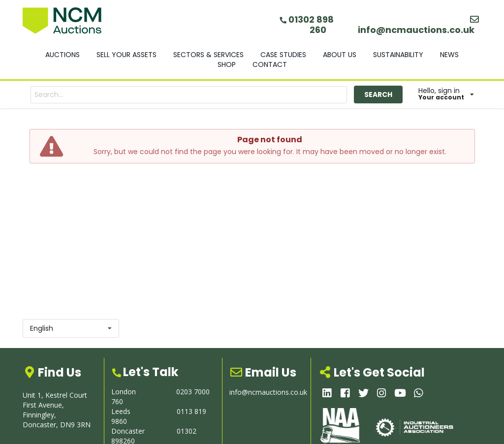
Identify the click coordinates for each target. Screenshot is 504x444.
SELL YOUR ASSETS (126, 55)
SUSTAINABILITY (398, 55)
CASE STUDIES (283, 55)
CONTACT (270, 64)
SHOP (227, 64)
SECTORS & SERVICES (208, 55)
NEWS (449, 55)
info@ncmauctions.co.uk (419, 25)
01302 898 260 (306, 25)
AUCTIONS (63, 55)
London (124, 392)
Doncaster (128, 431)
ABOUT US (340, 55)
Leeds (121, 411)
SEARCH (378, 95)
